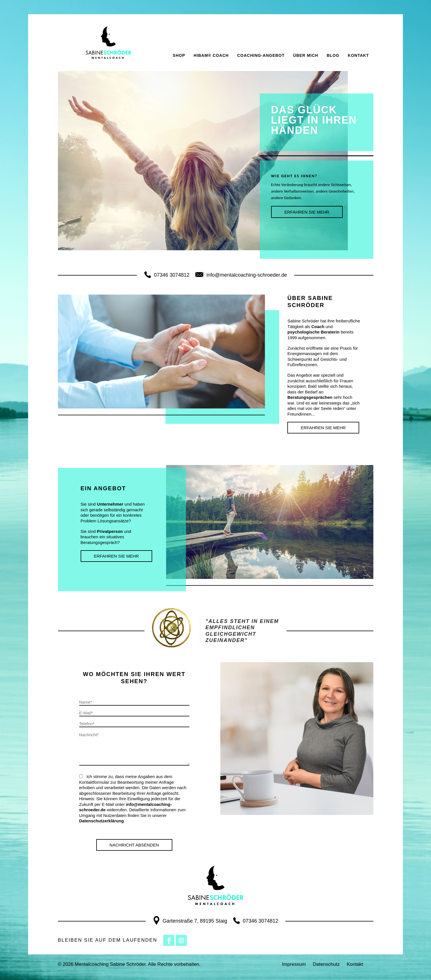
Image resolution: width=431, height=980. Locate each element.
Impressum (294, 964)
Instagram (181, 940)
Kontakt (355, 964)
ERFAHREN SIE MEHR (307, 212)
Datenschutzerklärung (102, 821)
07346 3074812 (167, 275)
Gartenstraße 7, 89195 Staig (190, 921)
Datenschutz (326, 964)
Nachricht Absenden (134, 845)
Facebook (169, 940)
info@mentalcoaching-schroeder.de (241, 275)
